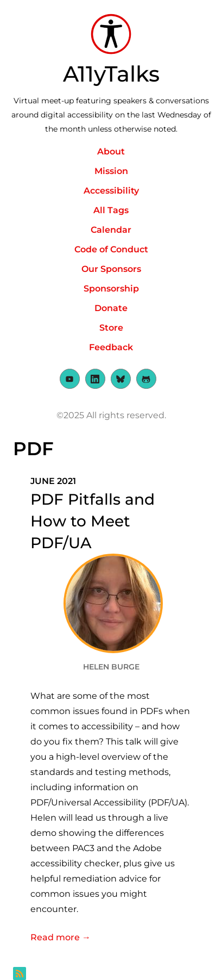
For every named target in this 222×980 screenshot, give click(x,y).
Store (111, 328)
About (111, 151)
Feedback (111, 347)
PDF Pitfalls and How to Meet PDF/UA (93, 521)
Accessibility (111, 191)
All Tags (111, 210)
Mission (111, 171)
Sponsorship (111, 289)
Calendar (111, 230)
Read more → (111, 936)
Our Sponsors (111, 269)
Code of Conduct (111, 249)
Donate (111, 308)
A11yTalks (111, 74)
